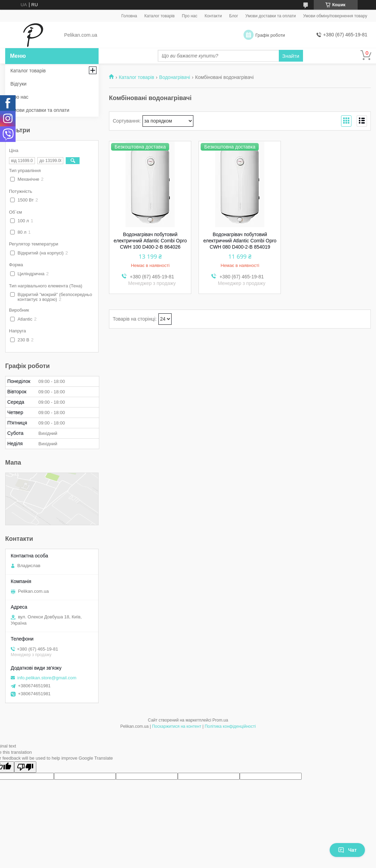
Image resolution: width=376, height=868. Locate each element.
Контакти (213, 16)
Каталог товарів (159, 16)
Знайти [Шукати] (291, 56)
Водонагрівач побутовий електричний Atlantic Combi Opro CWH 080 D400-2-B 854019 (240, 241)
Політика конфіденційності (230, 726)
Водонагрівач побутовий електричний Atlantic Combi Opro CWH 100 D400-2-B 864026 (150, 241)
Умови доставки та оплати (270, 16)
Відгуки (19, 84)
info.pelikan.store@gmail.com (47, 678)
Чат (347, 850)
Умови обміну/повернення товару (335, 16)
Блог (233, 16)
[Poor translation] (25, 767)
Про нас (190, 16)
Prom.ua (220, 720)
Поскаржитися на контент (176, 726)
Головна (129, 16)
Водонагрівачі (175, 77)
